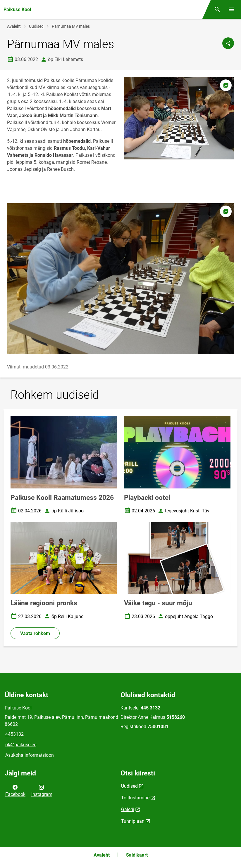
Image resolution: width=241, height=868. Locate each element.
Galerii (128, 809)
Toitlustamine (135, 798)
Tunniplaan (133, 821)
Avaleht (14, 26)
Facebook (15, 790)
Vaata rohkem (35, 633)
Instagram (42, 790)
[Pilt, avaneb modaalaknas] (120, 279)
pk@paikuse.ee (21, 745)
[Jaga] (228, 43)
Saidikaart (137, 855)
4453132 (14, 734)
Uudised (36, 26)
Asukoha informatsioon (30, 755)
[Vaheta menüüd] (231, 9)
